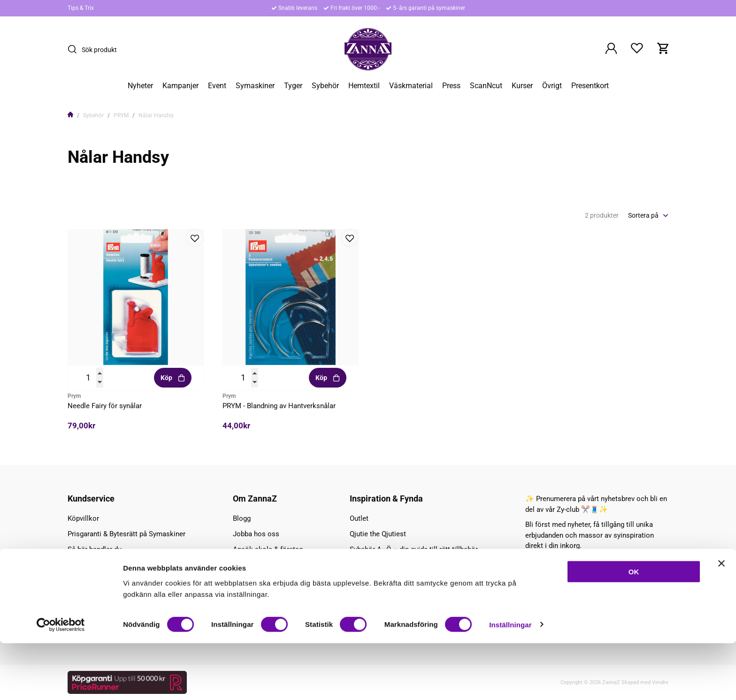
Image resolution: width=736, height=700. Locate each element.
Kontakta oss (88, 580)
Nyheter (140, 86)
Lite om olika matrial (382, 596)
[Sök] (75, 49)
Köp (173, 378)
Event (217, 86)
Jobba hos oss (256, 534)
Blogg (242, 518)
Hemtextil (364, 86)
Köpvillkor (83, 518)
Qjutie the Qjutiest (378, 534)
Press (451, 86)
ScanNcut (486, 86)
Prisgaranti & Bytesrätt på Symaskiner (126, 534)
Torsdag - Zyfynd (376, 565)
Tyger (293, 86)
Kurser (522, 86)
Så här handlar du (95, 549)
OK (634, 628)
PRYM (121, 115)
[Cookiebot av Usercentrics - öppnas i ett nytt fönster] (61, 682)
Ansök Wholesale (260, 565)
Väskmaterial (411, 86)
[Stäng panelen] (721, 620)
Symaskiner (255, 86)
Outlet (359, 518)
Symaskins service (97, 596)
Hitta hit (80, 565)
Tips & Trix (81, 8)
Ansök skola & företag (268, 549)
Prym (74, 396)
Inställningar (510, 681)
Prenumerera (638, 581)
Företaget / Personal (265, 580)
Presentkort (590, 86)
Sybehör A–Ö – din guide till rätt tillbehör (414, 549)
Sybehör (325, 86)
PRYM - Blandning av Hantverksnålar (279, 406)
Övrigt (552, 86)
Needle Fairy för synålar (105, 406)
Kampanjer (180, 86)
